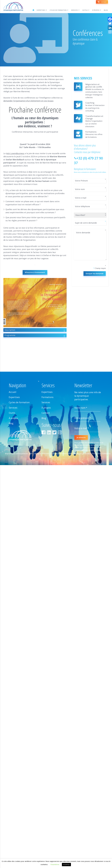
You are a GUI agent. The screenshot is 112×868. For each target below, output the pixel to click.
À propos (96, 10)
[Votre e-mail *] (87, 428)
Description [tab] (35, 330)
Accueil (13, 392)
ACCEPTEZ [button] (66, 865)
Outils (85, 10)
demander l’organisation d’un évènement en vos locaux (28, 101)
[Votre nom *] (87, 408)
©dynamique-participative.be (16, 454)
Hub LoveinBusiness (15, 153)
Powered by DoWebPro (101, 454)
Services (74, 10)
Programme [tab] (35, 336)
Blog (106, 10)
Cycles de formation (58, 10)
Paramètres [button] (55, 864)
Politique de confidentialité (61, 454)
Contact (46, 413)
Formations (47, 397)
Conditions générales (82, 454)
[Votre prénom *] (87, 418)
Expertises (41, 10)
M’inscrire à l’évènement (35, 272)
